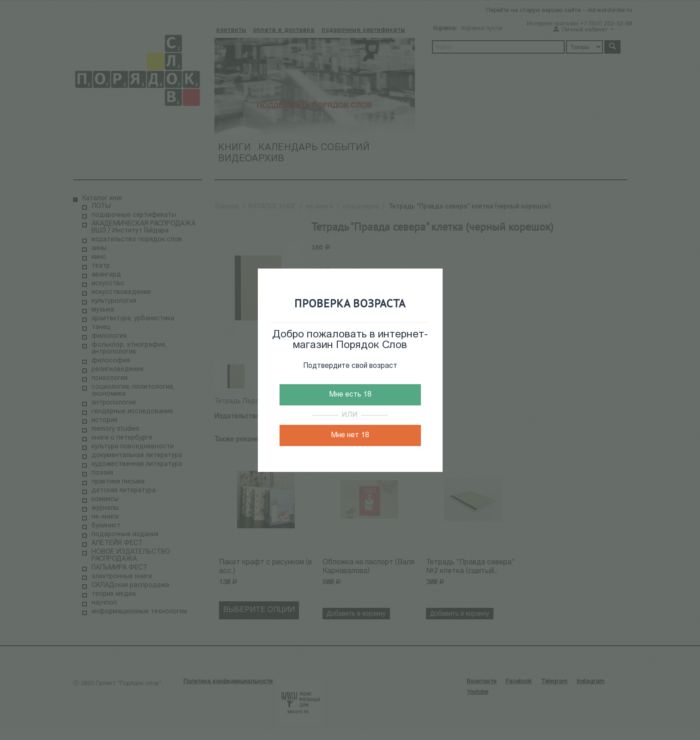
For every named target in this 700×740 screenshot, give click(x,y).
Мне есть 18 (350, 395)
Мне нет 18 (350, 435)
